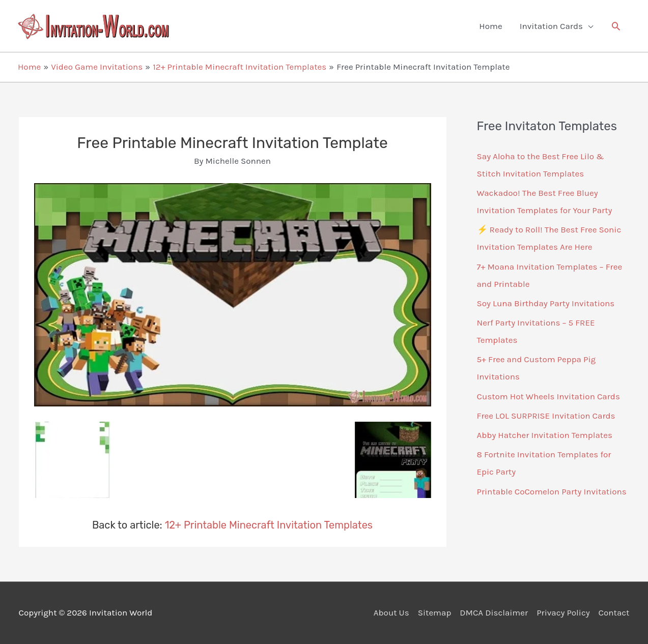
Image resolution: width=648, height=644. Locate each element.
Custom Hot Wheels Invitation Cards (548, 396)
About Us (391, 612)
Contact (614, 612)
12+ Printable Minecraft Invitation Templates (269, 525)
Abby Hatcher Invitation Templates (545, 435)
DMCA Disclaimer (494, 612)
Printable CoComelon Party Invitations (552, 491)
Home (490, 26)
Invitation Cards (551, 26)
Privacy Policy (563, 612)
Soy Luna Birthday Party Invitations (546, 303)
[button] (616, 26)
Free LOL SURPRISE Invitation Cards (546, 416)
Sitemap (435, 612)
